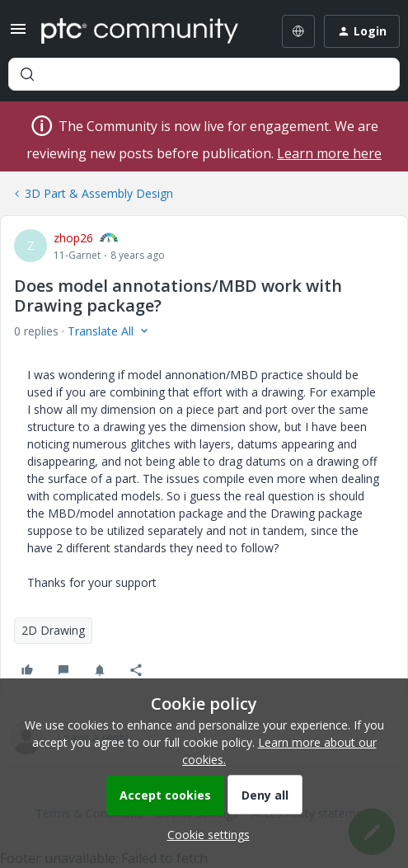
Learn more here (329, 153)
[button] (18, 34)
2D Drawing (53, 630)
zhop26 (73, 238)
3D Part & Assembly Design (99, 193)
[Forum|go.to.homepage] (140, 31)
